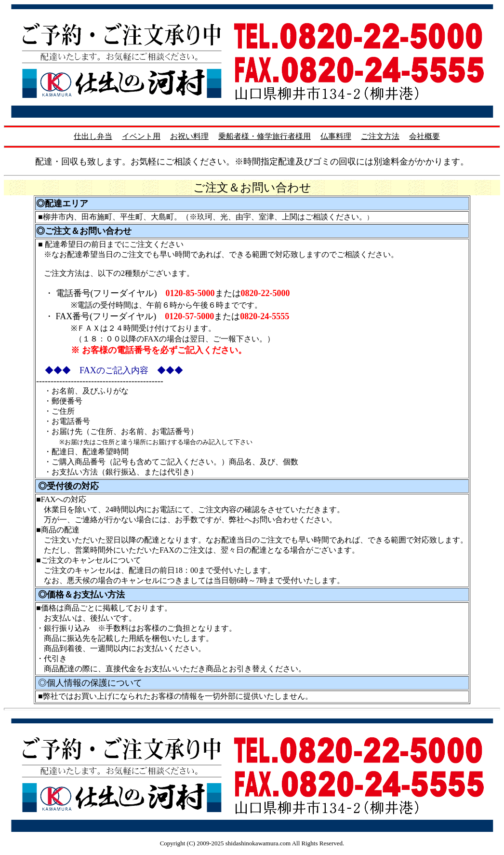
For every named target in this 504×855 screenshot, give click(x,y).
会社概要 (424, 136)
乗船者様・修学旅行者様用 (265, 136)
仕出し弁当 (93, 136)
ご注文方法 (380, 136)
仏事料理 (336, 136)
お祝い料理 (189, 136)
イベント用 (141, 136)
